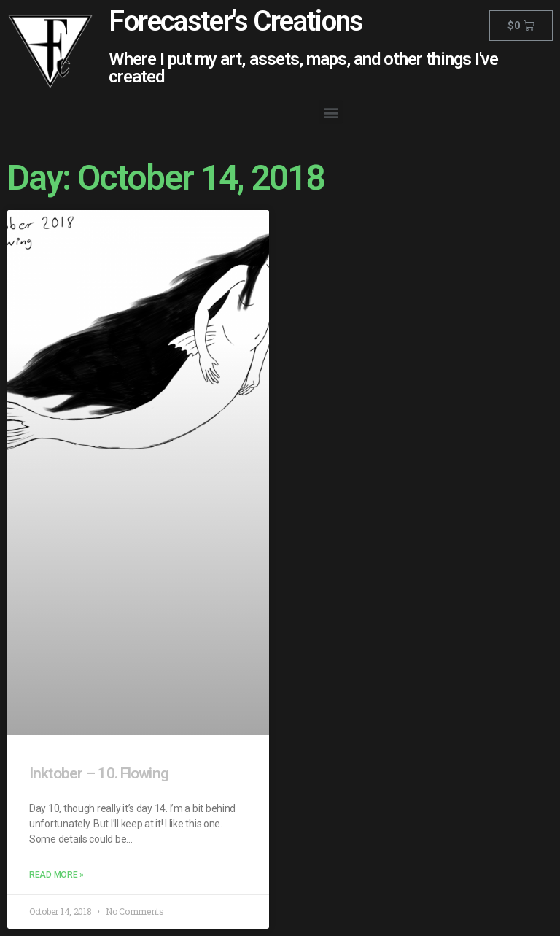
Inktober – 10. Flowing (99, 773)
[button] (331, 112)
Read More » (57, 875)
